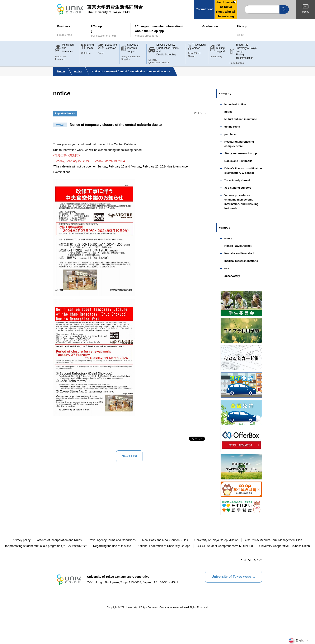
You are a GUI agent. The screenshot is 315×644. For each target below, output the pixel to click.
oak (227, 268)
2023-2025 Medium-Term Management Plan (273, 540)
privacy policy (22, 540)
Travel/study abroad (237, 180)
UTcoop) (109, 31)
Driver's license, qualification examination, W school (243, 171)
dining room (232, 127)
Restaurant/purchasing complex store (239, 144)
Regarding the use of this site (112, 546)
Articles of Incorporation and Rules (59, 540)
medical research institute (241, 261)
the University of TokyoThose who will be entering (226, 9)
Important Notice (65, 114)
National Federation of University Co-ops (164, 546)
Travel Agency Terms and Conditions (112, 540)
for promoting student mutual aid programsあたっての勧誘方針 (46, 546)
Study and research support (242, 153)
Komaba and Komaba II (239, 253)
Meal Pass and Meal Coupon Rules (165, 540)
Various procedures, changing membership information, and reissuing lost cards (241, 202)
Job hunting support (238, 188)
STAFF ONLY (253, 560)
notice (78, 71)
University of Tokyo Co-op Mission (217, 540)
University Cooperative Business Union (285, 546)
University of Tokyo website (234, 577)
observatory (232, 276)
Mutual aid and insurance (241, 119)
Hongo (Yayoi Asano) (238, 246)
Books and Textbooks (238, 161)
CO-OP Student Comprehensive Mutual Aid (225, 546)
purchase (230, 134)
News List (129, 456)
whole (228, 238)
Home (61, 71)
